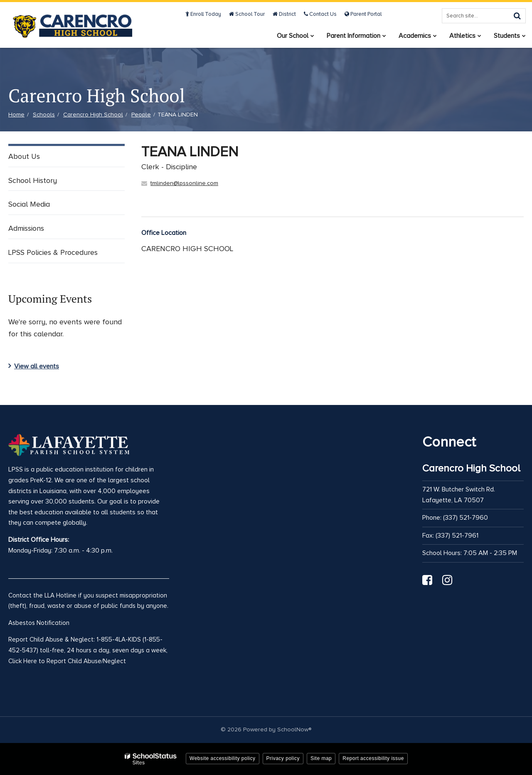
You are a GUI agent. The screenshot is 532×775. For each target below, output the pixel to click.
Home (16, 115)
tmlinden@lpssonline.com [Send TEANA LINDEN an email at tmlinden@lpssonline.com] (184, 183)
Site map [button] (321, 758)
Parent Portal (363, 14)
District (284, 14)
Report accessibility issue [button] (373, 758)
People (141, 115)
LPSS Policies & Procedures (53, 252)
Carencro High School (93, 115)
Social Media (29, 204)
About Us (24, 156)
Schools (44, 115)
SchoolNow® (294, 729)
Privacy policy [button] (283, 758)
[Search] (517, 16)
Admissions (26, 228)
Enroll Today (203, 14)
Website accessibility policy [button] (223, 758)
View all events (37, 366)
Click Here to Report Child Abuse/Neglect (67, 661)
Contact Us (320, 14)
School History (33, 180)
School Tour (247, 14)
